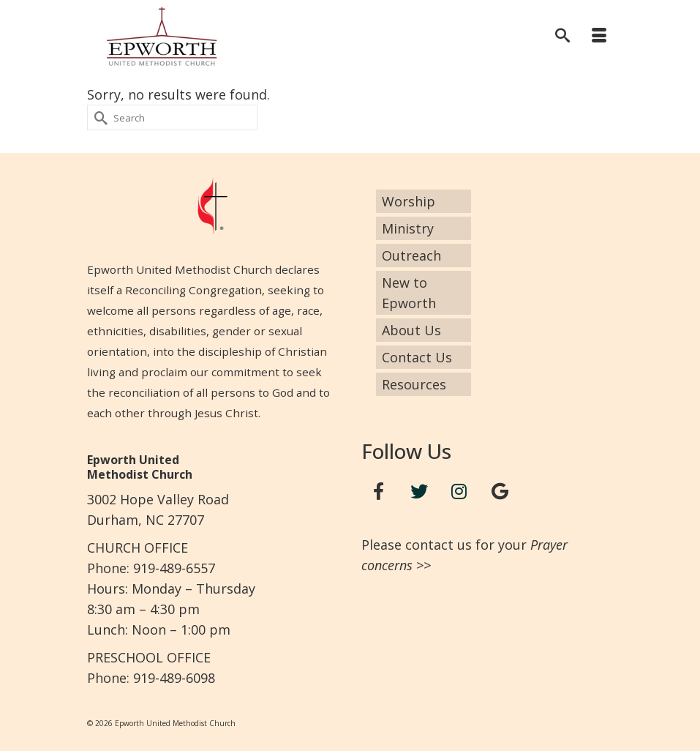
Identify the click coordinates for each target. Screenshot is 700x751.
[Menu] (599, 37)
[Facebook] (379, 492)
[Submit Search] (98, 117)
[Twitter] (419, 492)
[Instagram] (459, 492)
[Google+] (500, 492)
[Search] (562, 37)
